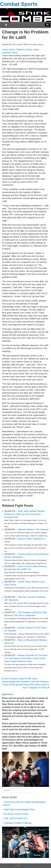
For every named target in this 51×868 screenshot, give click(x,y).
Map (34, 866)
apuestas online (10, 53)
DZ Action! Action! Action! (16, 814)
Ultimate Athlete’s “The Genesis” (33, 529)
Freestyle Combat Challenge (18, 823)
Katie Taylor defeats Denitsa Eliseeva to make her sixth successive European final (25, 514)
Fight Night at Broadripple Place (19, 809)
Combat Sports (19, 4)
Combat (18, 44)
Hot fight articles (37, 44)
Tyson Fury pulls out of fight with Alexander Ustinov (24, 804)
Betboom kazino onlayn (28, 50)
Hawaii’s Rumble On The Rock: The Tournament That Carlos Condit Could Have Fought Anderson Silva (26, 658)
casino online (8, 50)
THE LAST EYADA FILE (16, 818)
